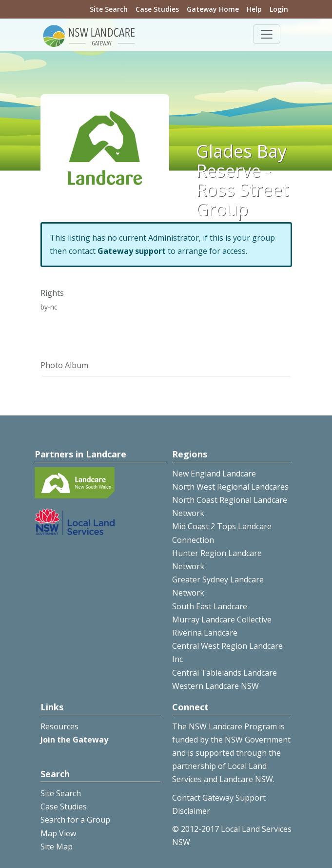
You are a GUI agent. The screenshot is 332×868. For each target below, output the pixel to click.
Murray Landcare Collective (222, 620)
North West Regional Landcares (230, 487)
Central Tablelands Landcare (225, 673)
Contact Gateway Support (219, 798)
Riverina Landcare (205, 633)
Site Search (109, 9)
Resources (59, 726)
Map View (58, 833)
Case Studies (157, 9)
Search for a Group (75, 820)
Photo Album (64, 365)
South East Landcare (210, 606)
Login (279, 9)
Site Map (57, 847)
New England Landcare (214, 474)
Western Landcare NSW (215, 686)
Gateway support (132, 251)
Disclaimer (191, 811)
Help (254, 9)
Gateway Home (213, 9)
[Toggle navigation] (267, 34)
